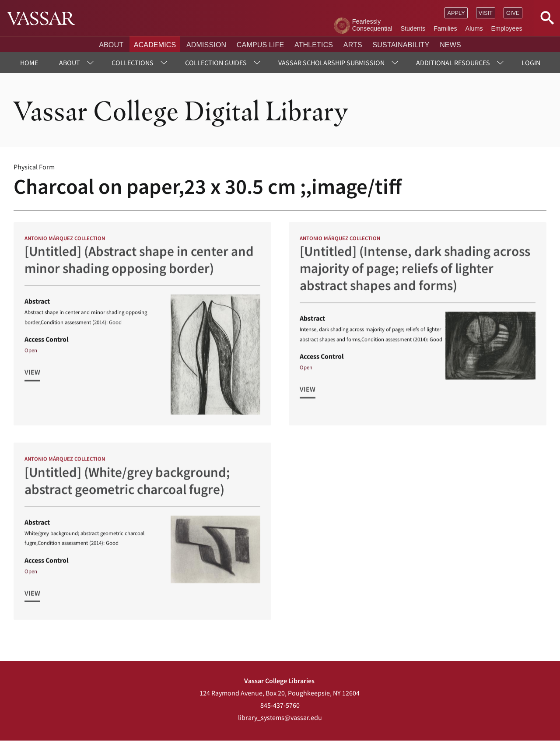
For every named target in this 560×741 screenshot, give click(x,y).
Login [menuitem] (531, 63)
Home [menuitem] (29, 63)
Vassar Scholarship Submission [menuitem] (331, 63)
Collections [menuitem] (133, 63)
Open (31, 354)
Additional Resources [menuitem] (453, 63)
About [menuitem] (70, 63)
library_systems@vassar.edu (280, 717)
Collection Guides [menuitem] (216, 63)
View (32, 376)
